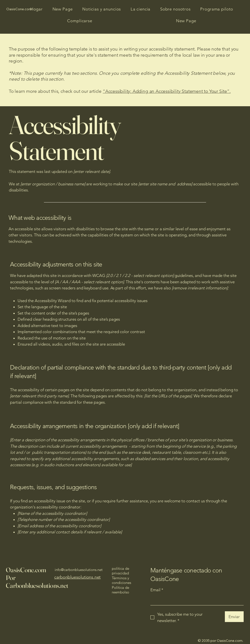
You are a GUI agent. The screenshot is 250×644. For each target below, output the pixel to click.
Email (157, 590)
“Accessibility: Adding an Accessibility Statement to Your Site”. (167, 91)
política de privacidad (120, 571)
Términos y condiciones (121, 580)
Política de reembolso (120, 590)
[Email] (196, 600)
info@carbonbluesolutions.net (79, 570)
